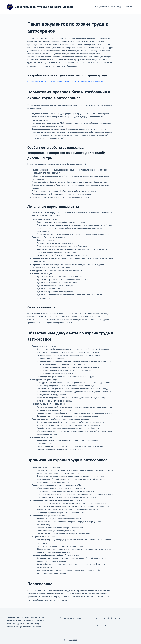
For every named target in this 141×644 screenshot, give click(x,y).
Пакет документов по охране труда (110, 7)
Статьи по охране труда (70, 618)
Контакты (130, 7)
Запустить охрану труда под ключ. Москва (44, 7)
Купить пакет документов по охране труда (23, 624)
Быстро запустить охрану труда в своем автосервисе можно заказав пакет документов (65, 81)
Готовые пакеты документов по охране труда (24, 627)
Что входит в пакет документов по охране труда (25, 621)
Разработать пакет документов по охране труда (25, 617)
